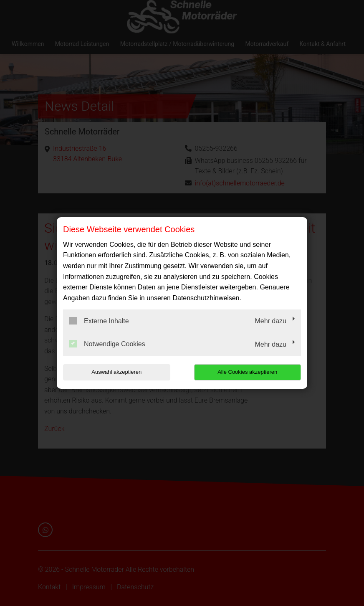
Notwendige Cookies (107, 344)
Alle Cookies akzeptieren (247, 372)
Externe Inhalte (99, 321)
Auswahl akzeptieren (116, 372)
